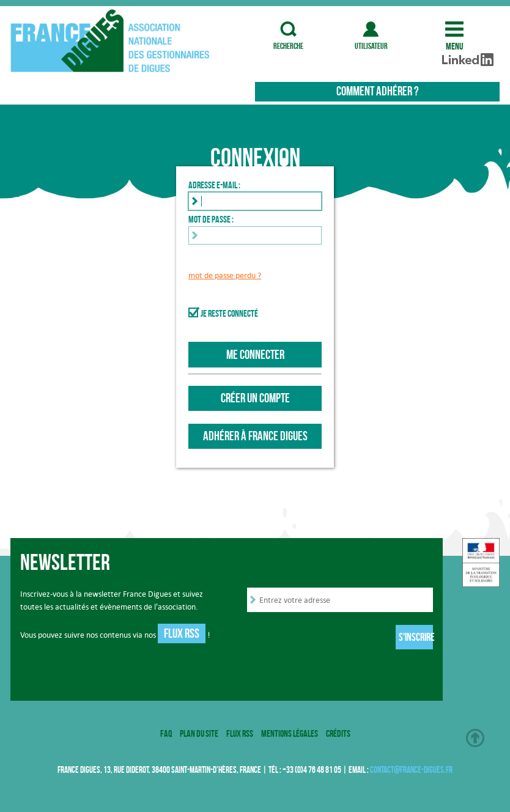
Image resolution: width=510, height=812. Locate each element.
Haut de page (475, 738)
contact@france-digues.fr (411, 770)
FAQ (166, 733)
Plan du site (199, 733)
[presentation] (340, 638)
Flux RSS (182, 633)
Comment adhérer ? (378, 91)
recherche (288, 29)
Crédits (338, 733)
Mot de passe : (211, 219)
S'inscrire (416, 637)
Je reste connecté (229, 313)
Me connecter (255, 355)
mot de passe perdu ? (225, 275)
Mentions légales (290, 733)
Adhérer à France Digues (255, 436)
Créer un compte (255, 398)
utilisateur (371, 29)
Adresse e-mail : (214, 185)
